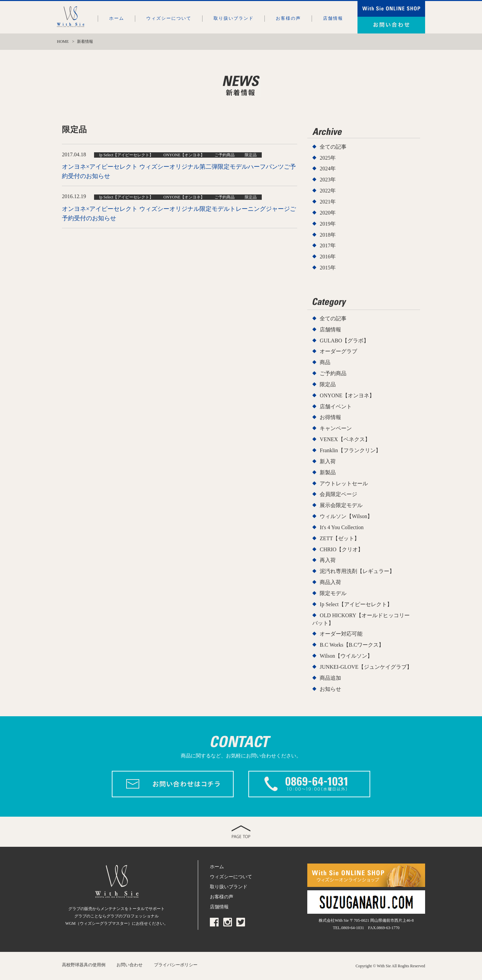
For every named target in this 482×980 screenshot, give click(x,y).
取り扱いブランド (234, 18)
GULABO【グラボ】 (344, 341)
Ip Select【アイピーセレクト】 (356, 604)
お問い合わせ (130, 965)
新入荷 (328, 461)
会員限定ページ (338, 494)
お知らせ (330, 689)
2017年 (328, 246)
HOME (63, 42)
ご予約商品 (333, 373)
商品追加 (330, 678)
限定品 (328, 384)
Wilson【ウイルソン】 (346, 656)
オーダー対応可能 (341, 634)
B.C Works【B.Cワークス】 (352, 645)
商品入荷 (330, 582)
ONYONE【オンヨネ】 (347, 395)
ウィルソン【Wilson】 (346, 516)
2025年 (328, 158)
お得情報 (330, 417)
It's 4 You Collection (342, 527)
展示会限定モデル (341, 505)
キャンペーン (336, 428)
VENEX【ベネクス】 (345, 439)
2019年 (328, 224)
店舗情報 (333, 18)
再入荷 (328, 560)
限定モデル (333, 593)
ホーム (117, 18)
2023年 (328, 180)
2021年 (328, 202)
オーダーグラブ (338, 351)
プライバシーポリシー (176, 965)
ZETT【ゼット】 (340, 538)
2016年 (328, 257)
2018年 (328, 235)
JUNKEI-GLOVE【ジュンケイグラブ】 (366, 667)
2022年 (328, 191)
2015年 (328, 268)
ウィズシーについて (169, 18)
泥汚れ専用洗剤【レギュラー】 (357, 571)
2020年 (328, 213)
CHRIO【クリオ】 (341, 549)
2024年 (328, 169)
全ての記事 (333, 147)
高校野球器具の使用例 (84, 965)
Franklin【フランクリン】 (350, 450)
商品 (325, 362)
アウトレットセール (344, 483)
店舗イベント (336, 406)
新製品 (328, 472)
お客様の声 (288, 18)
